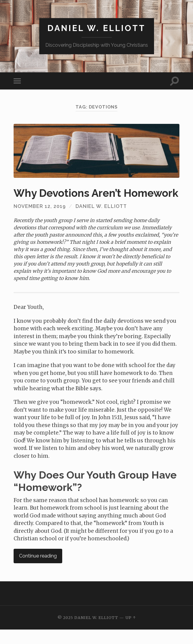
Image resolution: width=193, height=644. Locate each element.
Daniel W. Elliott (96, 28)
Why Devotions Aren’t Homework (75, 200)
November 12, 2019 (40, 221)
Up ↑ (130, 632)
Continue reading (38, 570)
